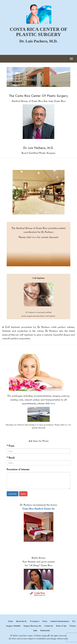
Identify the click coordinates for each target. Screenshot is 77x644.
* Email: (11, 458)
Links (35, 630)
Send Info (13, 494)
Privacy (73, 626)
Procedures (35, 621)
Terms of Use (61, 626)
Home (11, 621)
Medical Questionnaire (60, 621)
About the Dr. (22, 621)
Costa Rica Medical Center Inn (38, 509)
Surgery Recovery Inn (32, 626)
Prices (45, 621)
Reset (23, 494)
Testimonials (45, 630)
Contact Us (49, 626)
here (34, 237)
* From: (11, 446)
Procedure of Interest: (18, 469)
